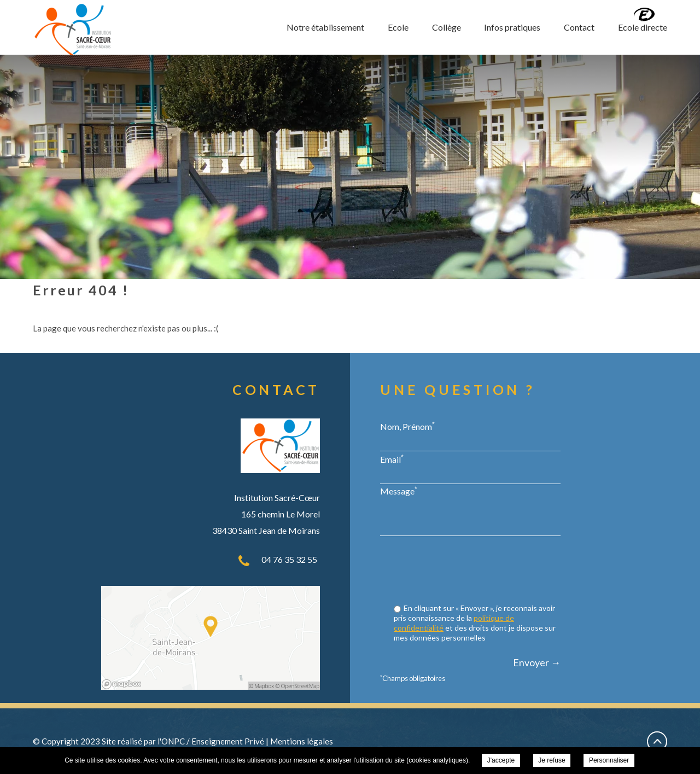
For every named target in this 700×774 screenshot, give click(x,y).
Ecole (398, 27)
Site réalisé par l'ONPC (143, 741)
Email (392, 459)
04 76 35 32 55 (289, 559)
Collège (447, 27)
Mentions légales (302, 741)
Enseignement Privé (228, 741)
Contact (579, 27)
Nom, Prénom (407, 426)
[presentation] (477, 571)
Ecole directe (643, 27)
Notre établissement (325, 27)
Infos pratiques (512, 27)
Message (399, 491)
